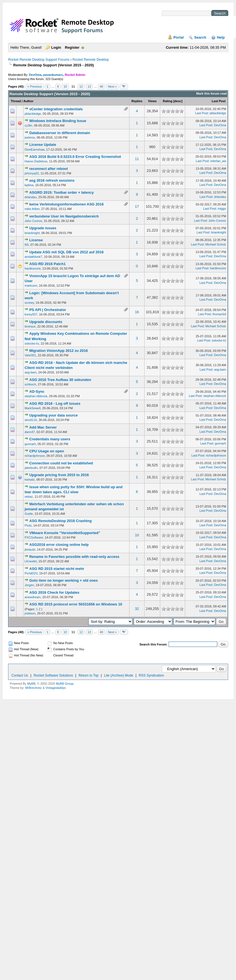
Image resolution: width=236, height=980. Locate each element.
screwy (29, 303)
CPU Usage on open (47, 451)
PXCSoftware (34, 537)
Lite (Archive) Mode (119, 675)
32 (137, 609)
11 (137, 159)
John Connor (33, 221)
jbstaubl (30, 549)
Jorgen (29, 585)
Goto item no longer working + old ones (64, 580)
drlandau (31, 197)
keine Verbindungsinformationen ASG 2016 (67, 204)
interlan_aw (218, 161)
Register (72, 47)
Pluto (28, 525)
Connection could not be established (61, 463)
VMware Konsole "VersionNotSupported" (65, 533)
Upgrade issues (43, 228)
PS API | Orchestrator (48, 310)
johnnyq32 (32, 173)
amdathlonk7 (33, 257)
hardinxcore (33, 268)
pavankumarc (53, 75)
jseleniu (30, 137)
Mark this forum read (212, 93)
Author (28, 101)
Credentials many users (50, 439)
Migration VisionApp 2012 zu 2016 (59, 351)
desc (178, 101)
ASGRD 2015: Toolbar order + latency (62, 192)
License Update (43, 145)
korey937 (31, 314)
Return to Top (89, 675)
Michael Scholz (216, 244)
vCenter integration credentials (56, 109)
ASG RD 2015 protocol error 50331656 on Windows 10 (76, 604)
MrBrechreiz (33, 688)
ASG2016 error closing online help (59, 545)
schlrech (30, 384)
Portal (179, 37)
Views (152, 101)
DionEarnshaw (35, 149)
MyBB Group (65, 684)
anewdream (33, 597)
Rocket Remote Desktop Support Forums (39, 60)
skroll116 (31, 420)
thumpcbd (219, 314)
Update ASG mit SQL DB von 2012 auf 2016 (67, 252)
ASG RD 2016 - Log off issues (55, 404)
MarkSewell (33, 408)
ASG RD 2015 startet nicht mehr (57, 569)
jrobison (30, 613)
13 (89, 86)
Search (200, 37)
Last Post (219, 101)
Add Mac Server (43, 427)
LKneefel (31, 561)
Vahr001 (30, 355)
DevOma (35, 75)
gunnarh (30, 444)
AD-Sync (37, 391)
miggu (222, 209)
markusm (31, 286)
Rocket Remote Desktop (91, 60)
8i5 (27, 245)
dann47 (30, 432)
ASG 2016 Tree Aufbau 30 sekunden (60, 380)
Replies (137, 101)
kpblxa (29, 185)
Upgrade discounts (46, 322)
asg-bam (31, 372)
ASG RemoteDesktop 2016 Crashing (61, 521)
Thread (16, 101)
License (36, 240)
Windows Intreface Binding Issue (58, 121)
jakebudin (31, 468)
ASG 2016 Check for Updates (54, 592)
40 (102, 86)
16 (137, 312)
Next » (112, 86)
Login (56, 47)
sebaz (29, 497)
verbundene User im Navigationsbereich (64, 216)
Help (221, 37)
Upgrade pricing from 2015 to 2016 (59, 475)
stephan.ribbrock (36, 396)
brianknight (32, 233)
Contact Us (20, 675)
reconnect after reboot (49, 169)
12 (81, 86)
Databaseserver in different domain (60, 133)
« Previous (35, 86)
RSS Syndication (151, 675)
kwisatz (30, 480)
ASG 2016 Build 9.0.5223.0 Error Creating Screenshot (75, 157)
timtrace (30, 326)
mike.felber (32, 209)
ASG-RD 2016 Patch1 (48, 264)
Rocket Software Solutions (53, 675)
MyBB (31, 684)
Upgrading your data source (54, 415)
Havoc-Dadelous (36, 161)
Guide (29, 514)
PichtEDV (31, 573)
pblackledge (33, 114)
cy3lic (29, 125)
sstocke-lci (32, 343)
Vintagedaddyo (56, 688)
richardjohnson (35, 456)
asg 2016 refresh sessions (52, 180)
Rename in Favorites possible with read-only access (74, 557)
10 (65, 86)
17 (137, 206)
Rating (167, 101)
